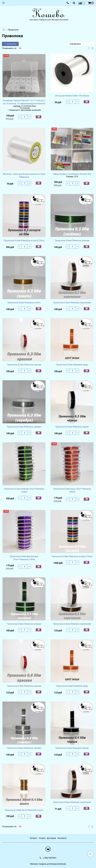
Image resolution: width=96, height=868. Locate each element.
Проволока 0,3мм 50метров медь (72, 365)
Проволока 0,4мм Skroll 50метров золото (24, 810)
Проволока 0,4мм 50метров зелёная (24, 624)
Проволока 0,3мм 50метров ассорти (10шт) (24, 240)
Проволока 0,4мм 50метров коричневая (72, 624)
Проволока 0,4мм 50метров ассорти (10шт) (72, 556)
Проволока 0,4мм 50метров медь (72, 686)
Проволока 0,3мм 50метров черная (72, 427)
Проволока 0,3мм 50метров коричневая (72, 303)
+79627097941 (49, 858)
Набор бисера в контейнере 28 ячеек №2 (72, 174)
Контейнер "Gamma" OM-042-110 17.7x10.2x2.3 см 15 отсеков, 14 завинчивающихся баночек (24, 102)
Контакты (62, 838)
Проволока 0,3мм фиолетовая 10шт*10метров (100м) (24, 558)
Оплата (42, 838)
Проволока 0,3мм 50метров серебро (24, 427)
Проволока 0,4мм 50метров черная (72, 748)
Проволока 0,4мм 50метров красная (24, 686)
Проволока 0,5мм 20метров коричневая (72, 802)
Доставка (51, 838)
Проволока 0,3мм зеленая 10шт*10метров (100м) (24, 490)
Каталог (34, 838)
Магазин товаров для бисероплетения (48, 864)
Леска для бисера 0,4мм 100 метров (72, 96)
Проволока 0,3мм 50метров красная (24, 365)
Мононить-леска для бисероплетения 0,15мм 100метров (24, 176)
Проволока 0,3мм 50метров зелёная (72, 240)
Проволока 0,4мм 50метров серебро (24, 748)
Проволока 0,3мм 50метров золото (24, 303)
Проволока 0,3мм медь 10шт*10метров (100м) (72, 490)
